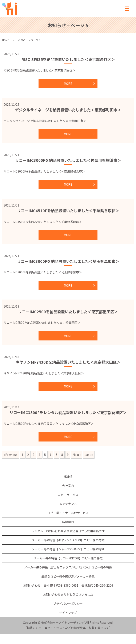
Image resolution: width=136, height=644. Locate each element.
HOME (6, 40)
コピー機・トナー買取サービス (68, 513)
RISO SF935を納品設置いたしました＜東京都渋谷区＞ (68, 59)
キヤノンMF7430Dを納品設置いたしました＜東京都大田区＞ (68, 362)
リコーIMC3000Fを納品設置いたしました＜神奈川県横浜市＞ (68, 160)
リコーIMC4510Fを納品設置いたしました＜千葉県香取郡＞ (68, 211)
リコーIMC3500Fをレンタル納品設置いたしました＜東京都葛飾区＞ (68, 412)
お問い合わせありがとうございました (68, 594)
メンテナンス (68, 504)
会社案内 (68, 486)
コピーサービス (68, 495)
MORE (68, 84)
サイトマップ (68, 613)
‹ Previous (11, 455)
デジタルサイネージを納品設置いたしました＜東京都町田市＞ (68, 110)
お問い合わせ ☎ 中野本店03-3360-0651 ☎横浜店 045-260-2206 (68, 585)
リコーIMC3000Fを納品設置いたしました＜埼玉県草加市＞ (68, 261)
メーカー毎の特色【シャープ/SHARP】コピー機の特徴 (68, 549)
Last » (89, 455)
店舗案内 (68, 522)
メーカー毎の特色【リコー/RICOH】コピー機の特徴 (68, 558)
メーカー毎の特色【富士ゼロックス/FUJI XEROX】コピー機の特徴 (68, 567)
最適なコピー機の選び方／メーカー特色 (68, 576)
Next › (77, 455)
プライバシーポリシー (68, 603)
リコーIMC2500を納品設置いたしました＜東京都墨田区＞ (68, 312)
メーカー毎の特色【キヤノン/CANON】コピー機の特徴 (68, 540)
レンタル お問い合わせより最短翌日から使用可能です (68, 531)
